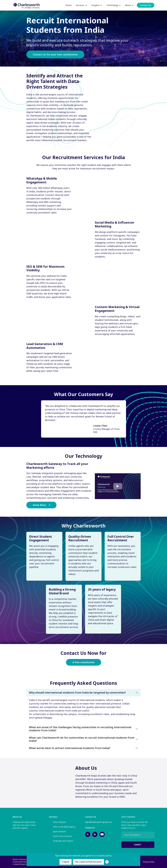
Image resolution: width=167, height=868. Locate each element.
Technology (114, 5)
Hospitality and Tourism (61, 841)
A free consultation (84, 662)
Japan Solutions (57, 832)
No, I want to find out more (89, 862)
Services (82, 5)
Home (68, 5)
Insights (97, 5)
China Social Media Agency (62, 827)
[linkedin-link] (95, 834)
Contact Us (146, 5)
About (129, 5)
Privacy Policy (149, 862)
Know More (41, 505)
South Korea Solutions (60, 836)
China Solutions (57, 822)
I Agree (65, 862)
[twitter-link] (88, 834)
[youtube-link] (102, 834)
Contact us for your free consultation (55, 54)
